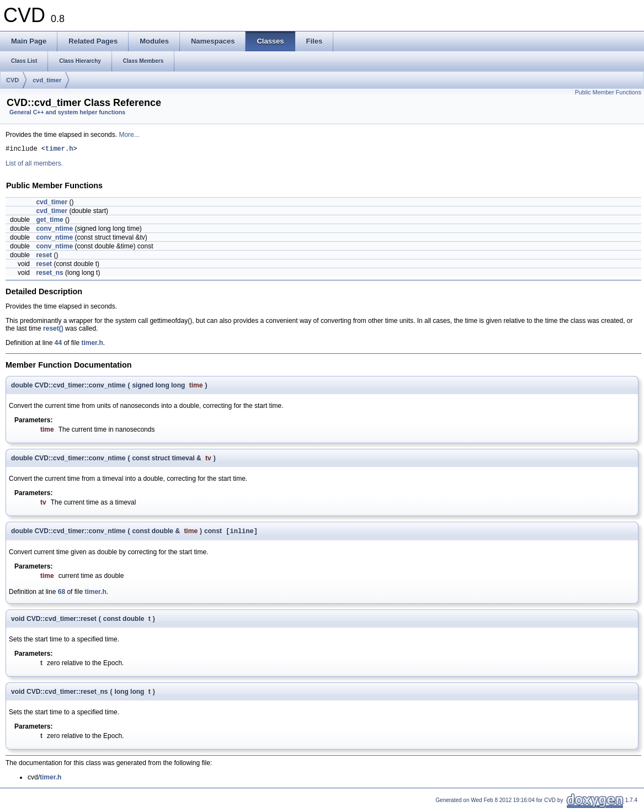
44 (58, 344)
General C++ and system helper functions (67, 112)
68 (62, 595)
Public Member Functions (608, 92)
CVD (12, 80)
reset (44, 257)
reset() (53, 330)
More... (129, 135)
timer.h (59, 150)
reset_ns (49, 274)
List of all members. (34, 165)
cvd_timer (47, 80)
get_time (49, 221)
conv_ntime (54, 230)
